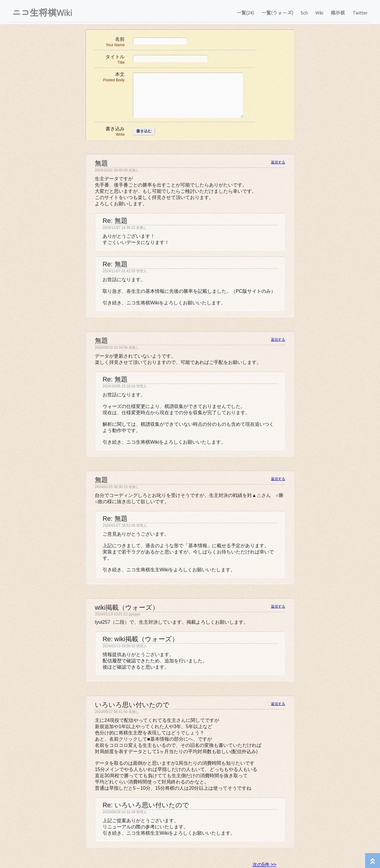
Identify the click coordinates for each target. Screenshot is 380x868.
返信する (278, 162)
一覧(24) (245, 12)
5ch (304, 12)
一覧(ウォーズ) (277, 12)
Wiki (319, 12)
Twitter (360, 12)
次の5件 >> (264, 865)
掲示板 (338, 12)
